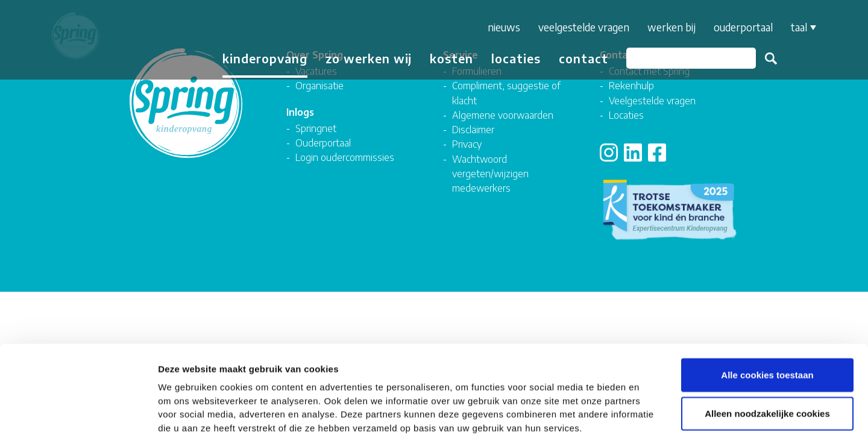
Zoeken (766, 58)
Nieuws (498, 27)
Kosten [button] (446, 58)
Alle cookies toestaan (767, 309)
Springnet (316, 128)
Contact (578, 58)
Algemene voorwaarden (503, 115)
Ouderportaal (738, 27)
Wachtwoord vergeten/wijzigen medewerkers (490, 174)
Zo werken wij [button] (363, 58)
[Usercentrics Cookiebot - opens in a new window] (78, 410)
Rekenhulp (631, 85)
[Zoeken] (686, 58)
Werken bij (666, 27)
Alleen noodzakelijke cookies (767, 348)
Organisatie (319, 85)
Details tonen (651, 410)
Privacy (467, 144)
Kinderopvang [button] (259, 58)
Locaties (511, 58)
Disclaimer (473, 129)
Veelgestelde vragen (578, 27)
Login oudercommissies (345, 157)
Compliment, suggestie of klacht (506, 93)
